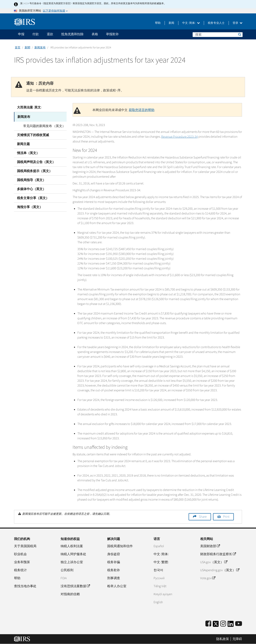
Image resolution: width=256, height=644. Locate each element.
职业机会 (20, 554)
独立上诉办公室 (72, 562)
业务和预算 (22, 562)
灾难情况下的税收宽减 (33, 134)
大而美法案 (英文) (29, 107)
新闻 (171, 23)
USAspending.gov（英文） (220, 570)
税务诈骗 (114, 562)
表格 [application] (95, 34)
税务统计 (20, 570)
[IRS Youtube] (239, 624)
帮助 (158, 23)
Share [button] (203, 517)
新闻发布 (40, 48)
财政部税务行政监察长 (218, 554)
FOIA (64, 578)
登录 (237, 23)
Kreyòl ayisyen (163, 594)
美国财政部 (210, 546)
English (158, 602)
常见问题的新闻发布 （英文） (41, 125)
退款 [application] (50, 34)
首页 (18, 48)
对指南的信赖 (70, 594)
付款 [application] (36, 34)
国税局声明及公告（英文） (36, 161)
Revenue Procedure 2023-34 (179, 137)
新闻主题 (23, 143)
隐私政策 (223, 639)
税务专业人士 (216, 23)
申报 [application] (21, 34)
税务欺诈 (114, 570)
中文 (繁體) (161, 562)
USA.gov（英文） (214, 562)
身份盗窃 (114, 554)
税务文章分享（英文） (33, 197)
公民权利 (67, 570)
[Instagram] (223, 624)
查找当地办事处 (25, 586)
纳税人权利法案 (72, 546)
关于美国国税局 (25, 546)
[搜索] (218, 35)
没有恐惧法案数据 (75, 586)
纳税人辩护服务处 (73, 554)
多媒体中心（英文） (31, 188)
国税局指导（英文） (31, 179)
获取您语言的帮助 (142, 110)
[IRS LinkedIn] (231, 625)
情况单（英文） (28, 152)
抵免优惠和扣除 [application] (72, 34)
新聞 (27, 48)
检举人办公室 (117, 586)
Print (226, 517)
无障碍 (237, 639)
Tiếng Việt (160, 586)
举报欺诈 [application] (112, 34)
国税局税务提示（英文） (35, 170)
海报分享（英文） (30, 206)
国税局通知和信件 (120, 546)
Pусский (159, 578)
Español (159, 546)
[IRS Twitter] (216, 625)
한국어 (158, 570)
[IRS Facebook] (208, 624)
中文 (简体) (191, 23)
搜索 (239, 34)
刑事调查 (114, 578)
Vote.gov (208, 578)
